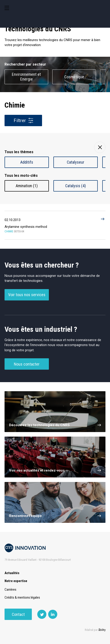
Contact (18, 614)
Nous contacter (27, 364)
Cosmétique (74, 77)
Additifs (27, 162)
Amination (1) (27, 186)
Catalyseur (76, 162)
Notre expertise (16, 581)
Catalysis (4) (76, 186)
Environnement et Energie (26, 77)
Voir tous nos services (27, 295)
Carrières (10, 590)
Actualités (12, 573)
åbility (102, 630)
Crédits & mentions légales (22, 597)
